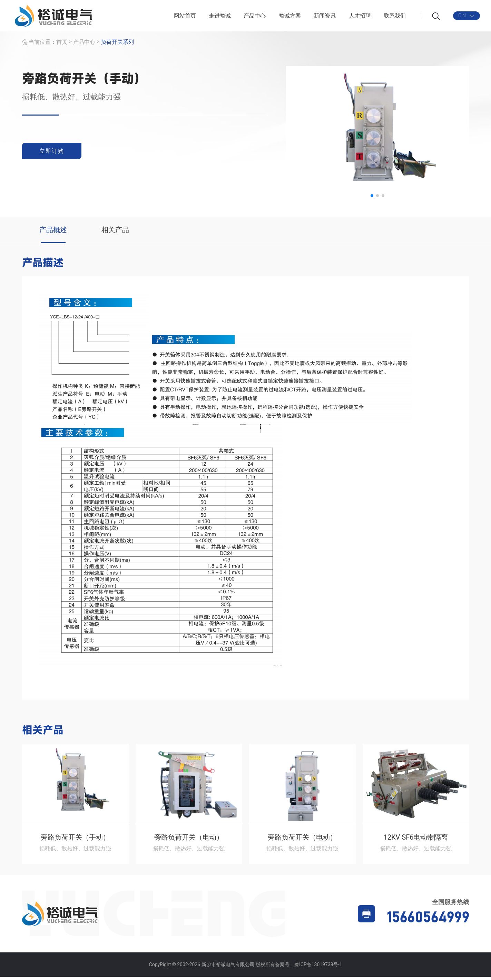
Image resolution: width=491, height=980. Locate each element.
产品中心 (255, 17)
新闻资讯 (325, 17)
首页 (62, 45)
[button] (372, 199)
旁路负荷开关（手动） (75, 840)
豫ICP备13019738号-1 (318, 968)
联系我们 (395, 17)
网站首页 (185, 17)
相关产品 (115, 233)
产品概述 (53, 233)
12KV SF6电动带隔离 (416, 840)
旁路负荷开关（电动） (189, 840)
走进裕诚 (220, 17)
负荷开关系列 (117, 45)
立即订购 (53, 154)
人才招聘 (360, 17)
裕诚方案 (290, 17)
